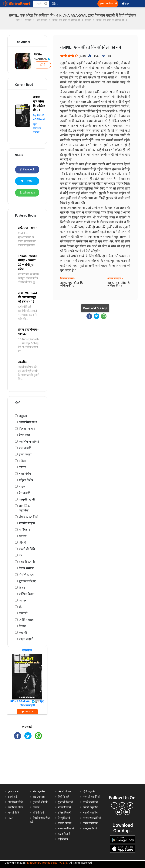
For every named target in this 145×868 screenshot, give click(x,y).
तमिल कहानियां (90, 823)
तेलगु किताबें (64, 818)
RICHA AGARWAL (42, 57)
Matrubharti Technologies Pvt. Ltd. (47, 863)
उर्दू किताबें (63, 839)
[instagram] (122, 805)
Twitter (27, 181)
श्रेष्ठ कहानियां (39, 791)
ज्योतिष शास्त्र (26, 620)
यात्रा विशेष (25, 474)
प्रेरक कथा (24, 435)
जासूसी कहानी (27, 499)
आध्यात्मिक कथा (28, 422)
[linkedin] (127, 812)
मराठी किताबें (64, 807)
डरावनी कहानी (27, 562)
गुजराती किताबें (65, 802)
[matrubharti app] (83, 4)
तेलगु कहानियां (90, 828)
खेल (21, 607)
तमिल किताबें (64, 813)
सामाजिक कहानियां (24, 508)
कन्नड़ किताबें (64, 834)
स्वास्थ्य (23, 536)
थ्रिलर (22, 588)
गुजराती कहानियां (91, 797)
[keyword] (41, 4)
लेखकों (36, 807)
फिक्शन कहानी (27, 429)
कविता (22, 467)
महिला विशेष (26, 480)
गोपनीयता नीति (15, 802)
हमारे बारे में (13, 791)
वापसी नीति (13, 813)
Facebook (27, 169)
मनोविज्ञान (24, 530)
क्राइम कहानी (26, 639)
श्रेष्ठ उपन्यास (39, 797)
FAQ (10, 818)
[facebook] (114, 805)
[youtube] (119, 812)
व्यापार (23, 600)
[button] (46, 4)
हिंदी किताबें (64, 797)
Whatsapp (27, 193)
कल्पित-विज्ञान (27, 594)
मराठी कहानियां (90, 802)
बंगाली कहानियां (91, 813)
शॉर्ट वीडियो (38, 813)
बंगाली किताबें (65, 823)
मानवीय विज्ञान (27, 523)
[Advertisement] (27, 765)
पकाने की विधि (27, 549)
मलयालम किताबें (66, 828)
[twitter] (130, 805)
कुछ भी (23, 633)
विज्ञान (22, 626)
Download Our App (95, 308)
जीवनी (22, 543)
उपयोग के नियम (15, 807)
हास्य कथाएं (25, 454)
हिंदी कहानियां (90, 791)
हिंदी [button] (55, 4)
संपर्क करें (12, 797)
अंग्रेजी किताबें (65, 791)
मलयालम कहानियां (92, 818)
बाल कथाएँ (25, 448)
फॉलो (42, 65)
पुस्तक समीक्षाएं (27, 581)
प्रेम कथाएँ (24, 493)
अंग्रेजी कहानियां (91, 807)
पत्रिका (22, 461)
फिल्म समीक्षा (26, 568)
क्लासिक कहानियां (29, 442)
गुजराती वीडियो (40, 802)
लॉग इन (126, 4)
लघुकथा (23, 416)
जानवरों (23, 613)
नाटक (22, 487)
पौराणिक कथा (27, 575)
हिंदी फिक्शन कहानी (37, 128)
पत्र (21, 555)
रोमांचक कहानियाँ (29, 517)
